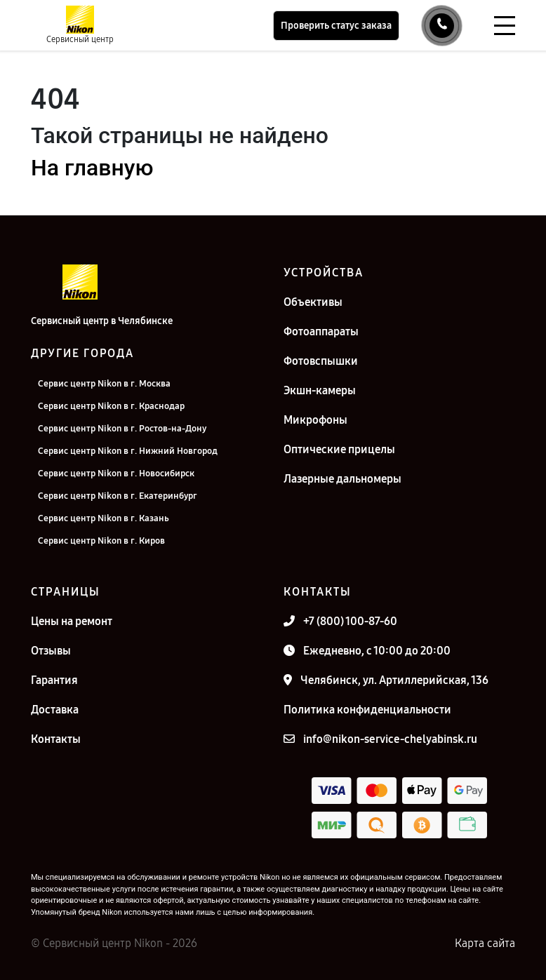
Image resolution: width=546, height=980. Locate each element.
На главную (92, 168)
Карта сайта (485, 943)
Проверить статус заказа (336, 26)
